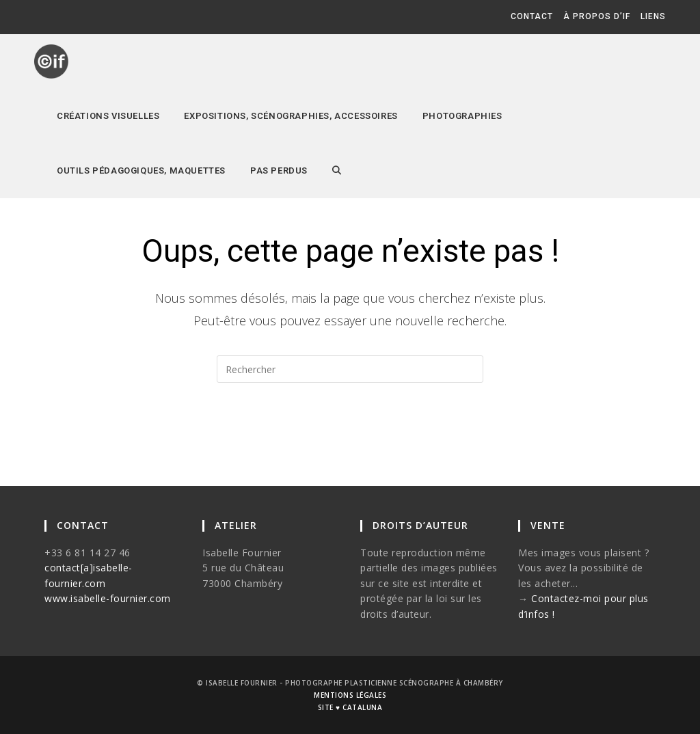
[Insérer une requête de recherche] (350, 369)
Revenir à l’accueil (350, 437)
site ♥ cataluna (350, 707)
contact (532, 16)
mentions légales (350, 695)
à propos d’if (597, 16)
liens (653, 16)
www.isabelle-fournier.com (108, 598)
